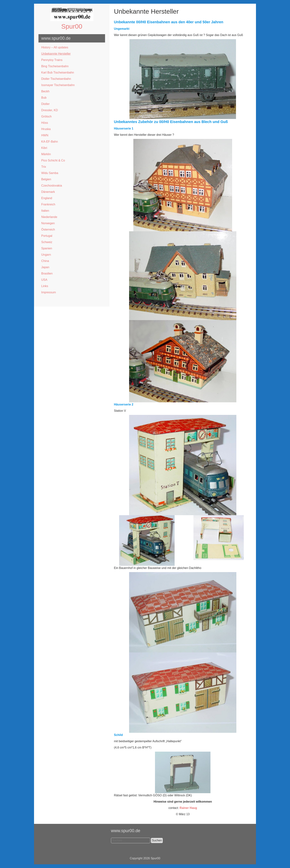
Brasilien (47, 273)
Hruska (46, 129)
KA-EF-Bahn (50, 142)
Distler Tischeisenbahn (56, 79)
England (47, 198)
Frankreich (48, 204)
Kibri (44, 148)
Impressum (49, 292)
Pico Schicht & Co (53, 160)
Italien (45, 211)
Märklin (46, 154)
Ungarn (46, 255)
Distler (45, 104)
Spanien (47, 248)
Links (45, 286)
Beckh (45, 91)
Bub (44, 98)
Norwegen (48, 223)
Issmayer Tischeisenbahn (58, 85)
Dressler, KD (50, 110)
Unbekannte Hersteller (56, 54)
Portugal (47, 236)
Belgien (46, 179)
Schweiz (47, 242)
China (45, 261)
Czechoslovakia (52, 186)
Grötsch (46, 116)
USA (44, 280)
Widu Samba (50, 173)
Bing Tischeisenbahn (55, 66)
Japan (45, 267)
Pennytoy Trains (52, 60)
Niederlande (49, 217)
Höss (45, 123)
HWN (45, 135)
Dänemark (48, 192)
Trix (44, 167)
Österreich (48, 230)
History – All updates (55, 47)
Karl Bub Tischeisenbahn (58, 73)
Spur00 (72, 26)
